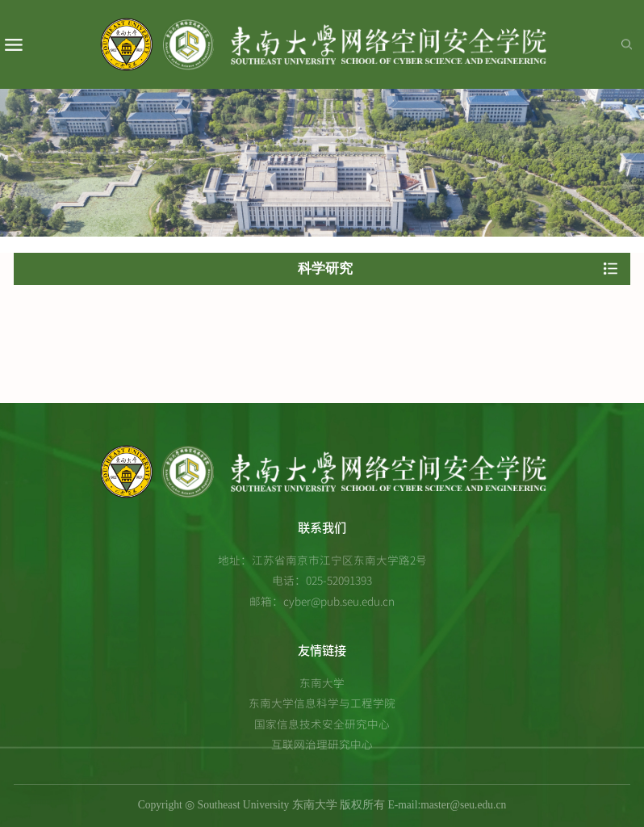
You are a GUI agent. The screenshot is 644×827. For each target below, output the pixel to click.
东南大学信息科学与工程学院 (322, 703)
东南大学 (322, 682)
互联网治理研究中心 (322, 744)
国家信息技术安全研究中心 (322, 724)
